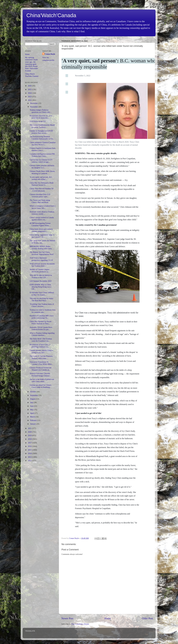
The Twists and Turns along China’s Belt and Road (40, 201)
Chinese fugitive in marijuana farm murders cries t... (42, 149)
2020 (30, 432)
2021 (30, 428)
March (33, 417)
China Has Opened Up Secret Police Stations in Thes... (40, 323)
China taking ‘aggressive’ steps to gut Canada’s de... (42, 236)
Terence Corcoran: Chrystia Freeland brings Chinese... (40, 374)
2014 (30, 453)
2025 (30, 89)
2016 (30, 446)
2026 (30, 86)
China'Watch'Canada (51, 15)
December (34, 103)
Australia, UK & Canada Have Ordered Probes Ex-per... (41, 328)
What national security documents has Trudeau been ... (42, 265)
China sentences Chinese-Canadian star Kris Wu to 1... (43, 144)
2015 (30, 450)
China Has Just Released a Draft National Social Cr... (41, 184)
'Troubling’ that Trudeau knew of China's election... (42, 305)
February (34, 420)
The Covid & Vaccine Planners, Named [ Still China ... (41, 357)
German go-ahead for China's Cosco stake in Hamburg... (40, 386)
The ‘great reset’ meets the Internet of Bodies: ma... (42, 242)
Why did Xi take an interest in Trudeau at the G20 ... (41, 276)
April (32, 413)
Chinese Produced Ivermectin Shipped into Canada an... (40, 369)
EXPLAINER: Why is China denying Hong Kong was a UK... (40, 287)
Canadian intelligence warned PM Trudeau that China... (42, 155)
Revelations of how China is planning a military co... (40, 346)
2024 (30, 93)
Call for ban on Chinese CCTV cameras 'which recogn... (41, 161)
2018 (30, 439)
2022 (30, 100)
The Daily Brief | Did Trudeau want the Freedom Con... (41, 340)
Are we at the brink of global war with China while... (42, 380)
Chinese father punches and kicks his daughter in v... (42, 167)
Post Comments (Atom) (80, 624)
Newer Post (67, 618)
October (33, 392)
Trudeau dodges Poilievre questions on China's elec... (41, 111)
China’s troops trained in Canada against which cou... (42, 219)
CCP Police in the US (38, 121)
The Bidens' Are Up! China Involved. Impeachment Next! (42, 253)
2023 (30, 97)
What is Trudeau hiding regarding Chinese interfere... (42, 334)
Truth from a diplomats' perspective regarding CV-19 (41, 259)
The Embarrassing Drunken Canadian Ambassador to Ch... (42, 138)
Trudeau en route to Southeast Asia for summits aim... (42, 311)
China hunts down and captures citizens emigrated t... (41, 230)
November (34, 107)
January (33, 424)
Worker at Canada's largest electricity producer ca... (39, 271)
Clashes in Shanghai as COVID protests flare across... (41, 132)
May (32, 410)
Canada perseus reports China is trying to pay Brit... (41, 351)
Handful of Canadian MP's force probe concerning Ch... (41, 317)
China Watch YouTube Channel (32, 75)
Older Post (147, 618)
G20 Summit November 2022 (41, 281)
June (32, 406)
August (33, 399)
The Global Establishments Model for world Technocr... (42, 126)
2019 (30, 435)
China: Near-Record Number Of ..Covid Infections (41, 190)
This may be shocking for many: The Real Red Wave (42, 299)
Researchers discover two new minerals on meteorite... (41, 117)
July (32, 402)
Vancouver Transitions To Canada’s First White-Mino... (41, 363)
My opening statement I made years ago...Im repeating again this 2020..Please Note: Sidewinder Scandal (32, 64)
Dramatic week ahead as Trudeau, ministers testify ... (42, 213)
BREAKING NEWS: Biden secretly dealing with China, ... (42, 247)
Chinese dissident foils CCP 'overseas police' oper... (40, 195)
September (34, 395)
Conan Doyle (50, 54)
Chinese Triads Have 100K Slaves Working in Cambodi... (42, 172)
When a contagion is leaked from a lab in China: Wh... (42, 207)
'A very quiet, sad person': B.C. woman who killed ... (41, 178)
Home (108, 618)
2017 (30, 443)
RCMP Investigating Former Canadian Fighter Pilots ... (40, 224)
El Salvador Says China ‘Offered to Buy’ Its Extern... (42, 294)
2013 (30, 457)
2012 (30, 461)
